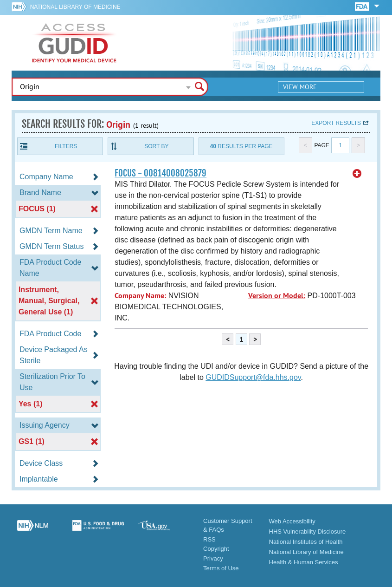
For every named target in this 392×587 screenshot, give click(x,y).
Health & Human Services (304, 562)
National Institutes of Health (306, 542)
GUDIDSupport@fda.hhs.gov (253, 377)
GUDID (74, 43)
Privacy (213, 558)
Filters (66, 146)
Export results (336, 123)
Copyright (216, 549)
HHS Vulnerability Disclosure (308, 532)
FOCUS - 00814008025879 (161, 173)
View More (300, 87)
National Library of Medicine (75, 7)
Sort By (156, 146)
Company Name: (140, 296)
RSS (209, 539)
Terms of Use (221, 568)
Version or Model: (277, 296)
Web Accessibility (292, 521)
